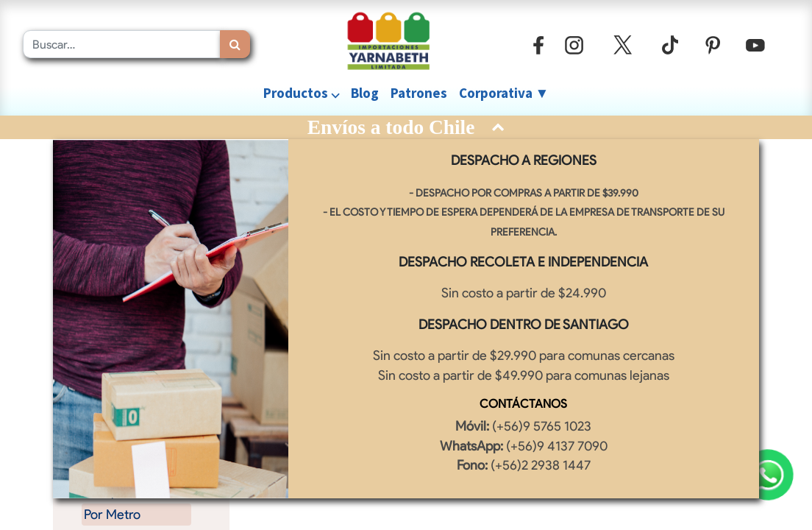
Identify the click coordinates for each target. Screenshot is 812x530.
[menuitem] (365, 93)
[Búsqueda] (235, 44)
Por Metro (112, 514)
